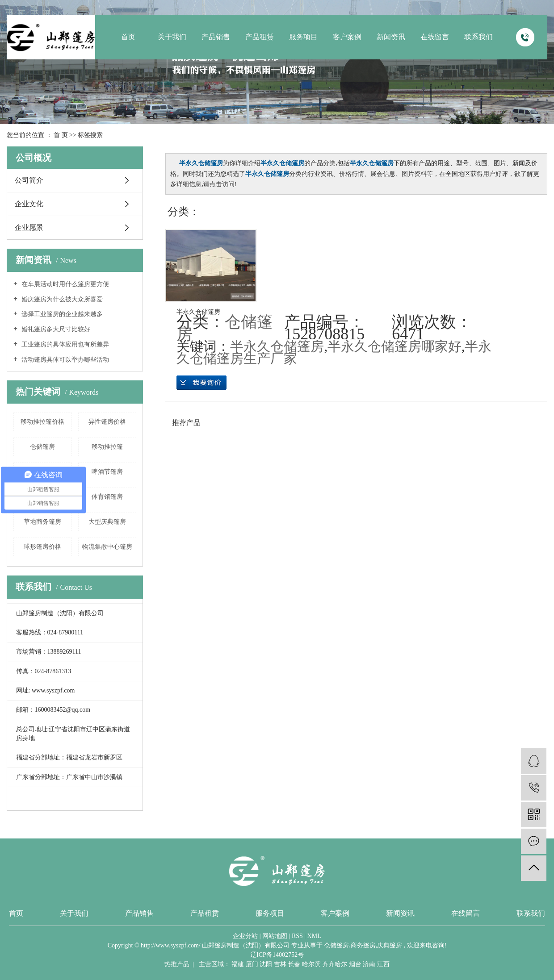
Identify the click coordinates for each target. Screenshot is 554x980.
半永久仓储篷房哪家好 (395, 346)
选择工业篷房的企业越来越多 (61, 314)
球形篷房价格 (42, 547)
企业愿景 (29, 227)
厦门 (252, 964)
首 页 (61, 135)
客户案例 (347, 37)
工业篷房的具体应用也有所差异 (64, 344)
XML (314, 936)
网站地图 (275, 936)
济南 (369, 964)
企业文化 (29, 204)
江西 (383, 964)
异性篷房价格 (107, 422)
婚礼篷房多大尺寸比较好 (55, 329)
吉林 (280, 964)
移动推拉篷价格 (42, 422)
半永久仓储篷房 (198, 312)
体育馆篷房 (107, 497)
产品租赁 (260, 37)
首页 (128, 37)
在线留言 (435, 37)
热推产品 (177, 964)
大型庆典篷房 (107, 522)
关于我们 (172, 37)
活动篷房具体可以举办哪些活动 (64, 360)
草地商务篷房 (42, 522)
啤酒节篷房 (107, 472)
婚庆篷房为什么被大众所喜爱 (61, 299)
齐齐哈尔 (335, 964)
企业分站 (245, 936)
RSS (297, 936)
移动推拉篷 (107, 447)
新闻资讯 (391, 37)
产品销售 (216, 37)
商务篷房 (363, 945)
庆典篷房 (390, 945)
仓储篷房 (42, 447)
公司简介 (29, 180)
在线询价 (201, 383)
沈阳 (266, 964)
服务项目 (303, 37)
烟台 (355, 964)
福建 (238, 964)
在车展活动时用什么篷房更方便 (64, 284)
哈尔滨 (311, 964)
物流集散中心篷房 (107, 547)
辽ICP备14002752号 (277, 955)
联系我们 (478, 37)
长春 (294, 964)
